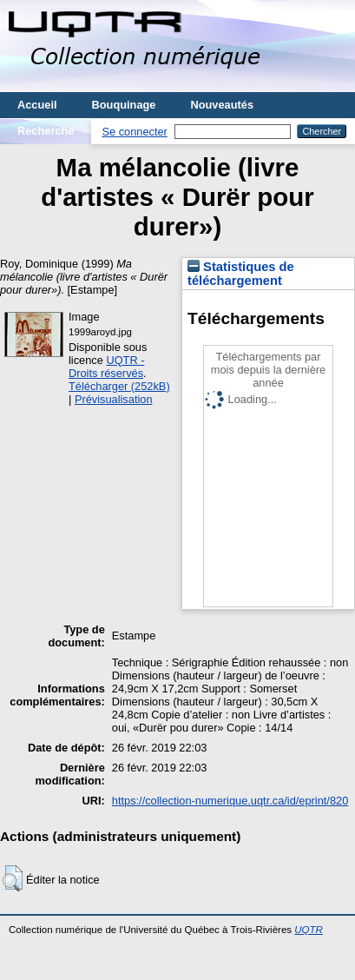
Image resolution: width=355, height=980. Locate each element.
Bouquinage (124, 105)
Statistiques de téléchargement (241, 274)
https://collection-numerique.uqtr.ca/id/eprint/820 (230, 801)
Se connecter (134, 132)
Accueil (37, 105)
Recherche (46, 131)
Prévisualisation (114, 399)
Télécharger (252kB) (119, 386)
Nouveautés (222, 105)
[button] (13, 878)
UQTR (309, 930)
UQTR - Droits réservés (106, 367)
